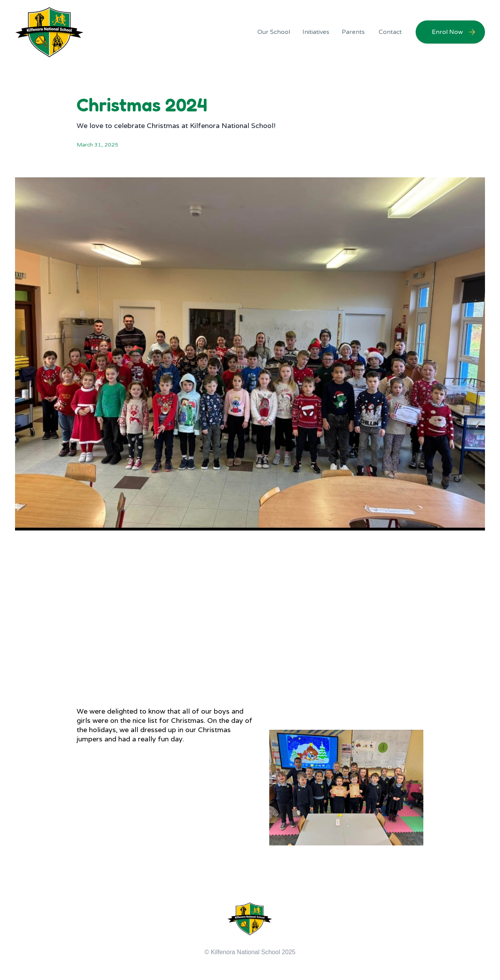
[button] (274, 32)
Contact (390, 32)
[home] (50, 32)
